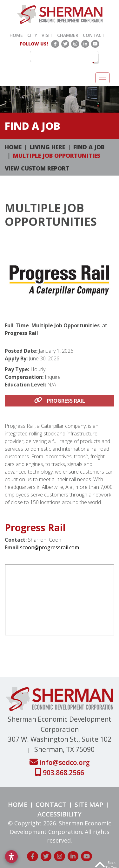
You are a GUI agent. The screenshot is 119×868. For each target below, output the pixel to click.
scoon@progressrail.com (50, 547)
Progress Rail (60, 401)
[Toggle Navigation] (102, 78)
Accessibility (60, 814)
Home (16, 35)
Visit (47, 35)
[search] (61, 56)
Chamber (68, 35)
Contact (94, 35)
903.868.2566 (60, 773)
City (32, 35)
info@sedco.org (60, 762)
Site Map (89, 805)
